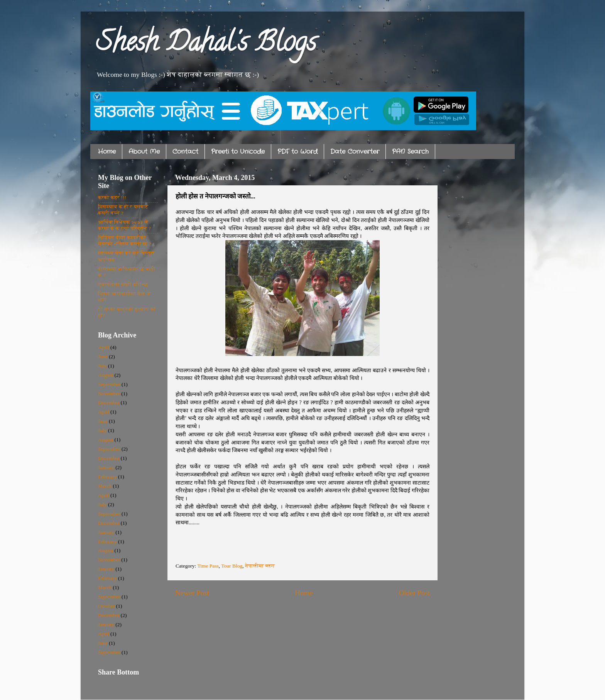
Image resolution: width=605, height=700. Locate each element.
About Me (144, 152)
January (106, 467)
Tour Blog (232, 566)
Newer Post (192, 593)
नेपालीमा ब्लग (260, 566)
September (109, 384)
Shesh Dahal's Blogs (206, 45)
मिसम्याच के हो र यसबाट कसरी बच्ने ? (123, 210)
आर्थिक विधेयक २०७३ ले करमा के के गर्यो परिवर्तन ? (124, 225)
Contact (185, 152)
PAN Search (410, 152)
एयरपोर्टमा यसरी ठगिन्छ (123, 284)
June (103, 357)
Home (107, 152)
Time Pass (208, 566)
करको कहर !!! (112, 197)
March (105, 486)
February (107, 477)
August (106, 375)
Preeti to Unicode (238, 152)
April (104, 347)
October (106, 606)
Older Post (414, 593)
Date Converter (355, 152)
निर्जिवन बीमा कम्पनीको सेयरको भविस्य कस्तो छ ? (124, 241)
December (109, 403)
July (102, 366)
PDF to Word (297, 152)
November (109, 394)
